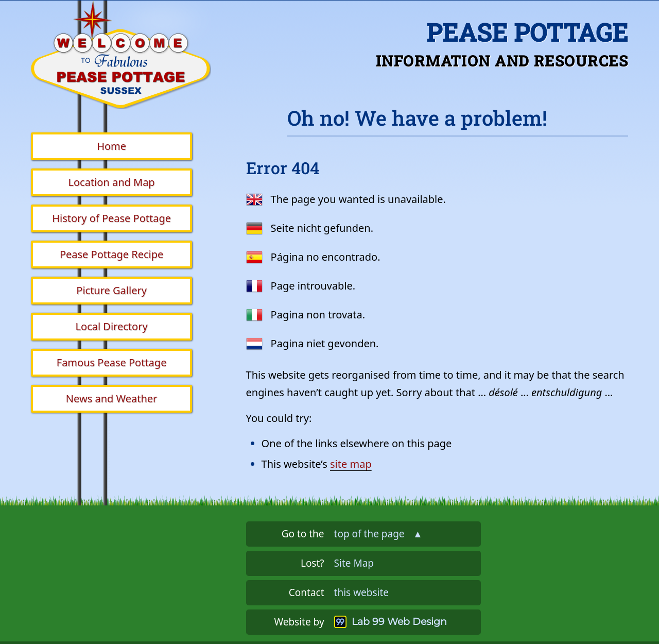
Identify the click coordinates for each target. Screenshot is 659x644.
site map (351, 464)
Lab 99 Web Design (399, 622)
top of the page (378, 534)
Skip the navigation (276, 17)
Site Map (354, 563)
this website (361, 592)
